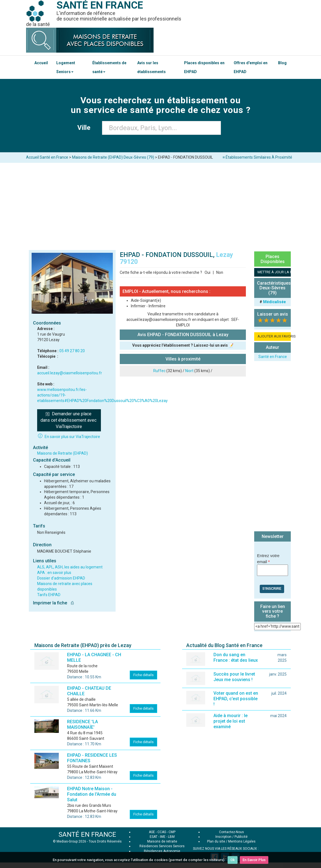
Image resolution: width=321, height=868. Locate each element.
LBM (171, 837)
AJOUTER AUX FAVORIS (274, 336)
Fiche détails (143, 675)
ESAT (154, 837)
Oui (207, 272)
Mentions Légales (242, 841)
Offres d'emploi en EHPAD (251, 67)
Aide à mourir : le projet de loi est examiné (230, 721)
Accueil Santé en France (47, 157)
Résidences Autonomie (162, 851)
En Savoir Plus (254, 860)
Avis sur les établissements (151, 67)
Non (220, 272)
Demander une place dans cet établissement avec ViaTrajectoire (69, 420)
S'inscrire (272, 589)
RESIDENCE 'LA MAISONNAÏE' (82, 724)
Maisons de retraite (162, 841)
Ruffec (159, 371)
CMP (172, 832)
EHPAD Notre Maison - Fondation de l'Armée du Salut (92, 794)
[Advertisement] (160, 204)
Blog (282, 63)
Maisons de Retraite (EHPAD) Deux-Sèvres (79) (113, 157)
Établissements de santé (109, 67)
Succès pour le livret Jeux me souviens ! (234, 677)
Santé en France (273, 357)
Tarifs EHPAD (49, 595)
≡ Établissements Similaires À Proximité (257, 157)
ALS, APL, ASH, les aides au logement (70, 567)
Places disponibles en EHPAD (204, 67)
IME (163, 837)
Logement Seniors (66, 67)
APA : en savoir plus (54, 573)
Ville (86, 128)
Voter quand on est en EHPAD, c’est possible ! (236, 699)
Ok (233, 860)
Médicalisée (274, 302)
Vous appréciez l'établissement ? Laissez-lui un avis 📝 (183, 345)
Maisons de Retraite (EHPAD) (63, 453)
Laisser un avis (273, 314)
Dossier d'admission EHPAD (61, 578)
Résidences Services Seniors (162, 846)
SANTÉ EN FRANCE (87, 834)
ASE (152, 832)
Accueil (41, 63)
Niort (189, 371)
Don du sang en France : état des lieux (236, 657)
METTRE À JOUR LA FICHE (274, 272)
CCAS (162, 832)
